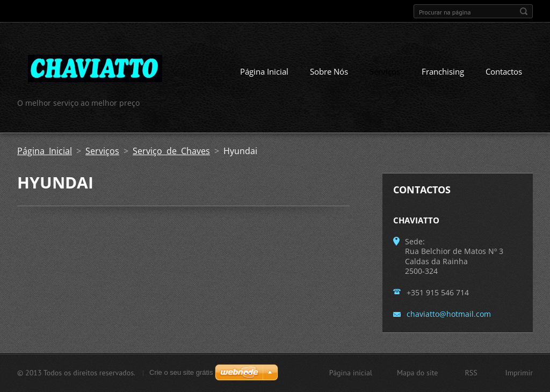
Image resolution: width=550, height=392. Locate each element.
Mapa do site (417, 373)
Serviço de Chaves (171, 151)
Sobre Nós (329, 71)
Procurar (524, 11)
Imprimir (519, 373)
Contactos (504, 71)
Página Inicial (264, 71)
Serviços (385, 71)
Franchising (443, 71)
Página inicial (351, 373)
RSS (471, 373)
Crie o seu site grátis (181, 372)
